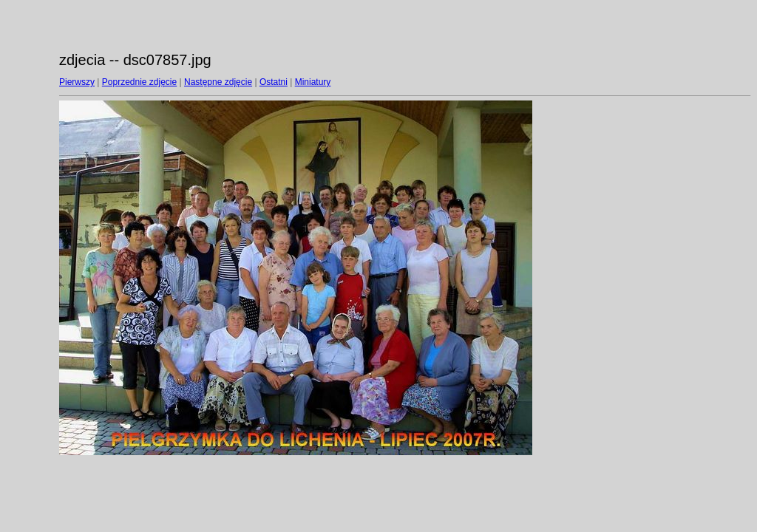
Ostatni (274, 82)
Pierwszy (77, 82)
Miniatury (313, 82)
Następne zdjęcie (218, 82)
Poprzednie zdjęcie (139, 82)
